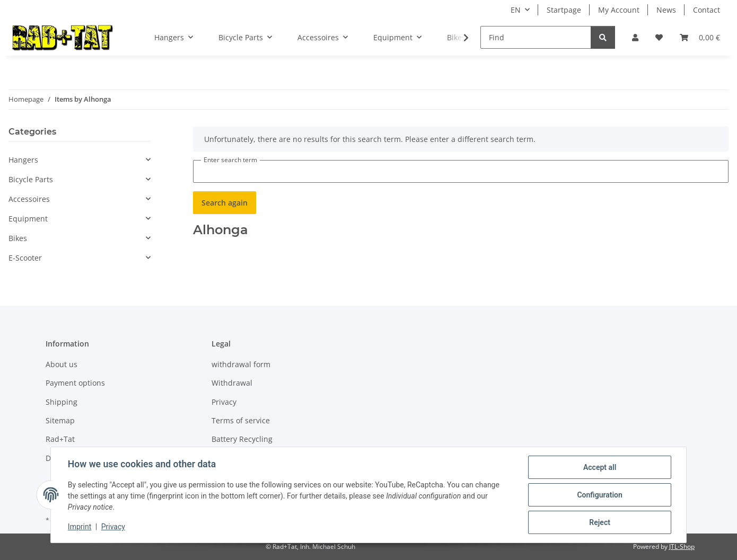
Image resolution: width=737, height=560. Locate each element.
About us (62, 364)
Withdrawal (232, 383)
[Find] (536, 37)
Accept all (600, 467)
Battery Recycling (242, 439)
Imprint (80, 527)
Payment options (75, 383)
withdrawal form (241, 364)
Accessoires (29, 199)
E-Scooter (25, 258)
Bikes (18, 238)
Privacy (113, 527)
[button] (635, 37)
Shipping (62, 402)
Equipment (28, 219)
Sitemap (60, 420)
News (666, 10)
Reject (600, 522)
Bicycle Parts (31, 179)
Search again (225, 203)
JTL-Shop (682, 546)
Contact (707, 10)
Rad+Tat (60, 439)
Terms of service (241, 420)
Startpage (564, 10)
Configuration (599, 495)
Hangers (23, 160)
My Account (619, 10)
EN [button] (516, 10)
